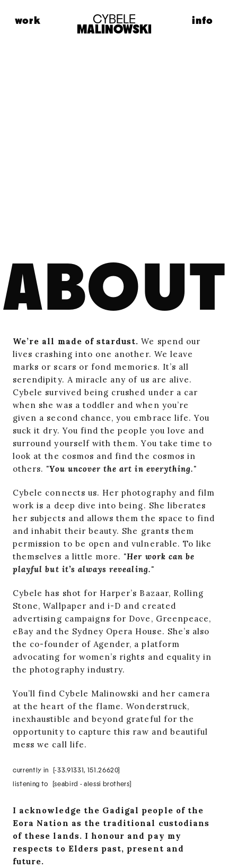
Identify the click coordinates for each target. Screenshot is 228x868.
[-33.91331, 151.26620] (87, 771)
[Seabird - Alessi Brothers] (92, 784)
